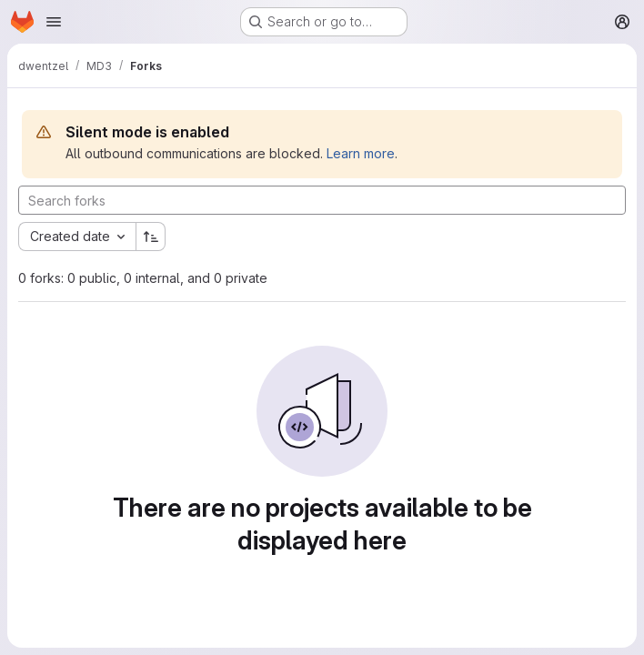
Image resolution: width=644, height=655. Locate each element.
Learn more (361, 153)
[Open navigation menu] (54, 22)
